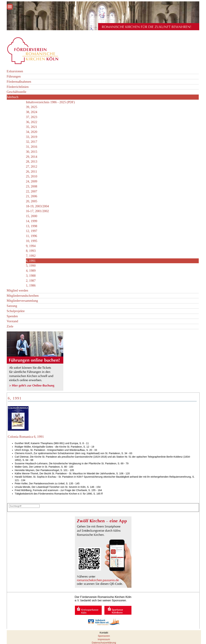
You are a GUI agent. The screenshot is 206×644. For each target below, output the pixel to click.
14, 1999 (32, 221)
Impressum (104, 639)
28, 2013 (32, 161)
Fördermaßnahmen (19, 82)
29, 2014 (32, 157)
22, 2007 (32, 191)
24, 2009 (32, 181)
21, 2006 (32, 196)
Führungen (14, 76)
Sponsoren (104, 636)
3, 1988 (31, 276)
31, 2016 (32, 147)
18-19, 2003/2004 (37, 206)
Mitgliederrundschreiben (23, 296)
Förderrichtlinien (18, 87)
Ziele (10, 326)
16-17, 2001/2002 (37, 211)
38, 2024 (32, 112)
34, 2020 (32, 132)
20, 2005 (32, 201)
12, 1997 (32, 231)
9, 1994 (31, 246)
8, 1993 (31, 251)
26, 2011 (32, 171)
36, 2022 (32, 122)
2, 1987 (31, 281)
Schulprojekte (16, 311)
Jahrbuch (13, 97)
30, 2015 (32, 152)
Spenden (12, 316)
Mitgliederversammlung (22, 301)
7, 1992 (31, 256)
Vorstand (12, 321)
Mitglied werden (17, 290)
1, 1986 (31, 285)
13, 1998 (32, 226)
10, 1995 (32, 241)
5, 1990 (31, 266)
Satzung (12, 306)
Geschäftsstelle (17, 92)
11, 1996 (32, 236)
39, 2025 (32, 107)
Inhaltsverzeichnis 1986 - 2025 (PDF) (50, 102)
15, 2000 (32, 216)
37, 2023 (32, 117)
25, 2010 (32, 176)
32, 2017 (32, 142)
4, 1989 (31, 271)
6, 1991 (31, 261)
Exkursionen (15, 71)
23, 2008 (32, 186)
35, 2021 (32, 127)
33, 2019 (32, 137)
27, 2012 (32, 166)
